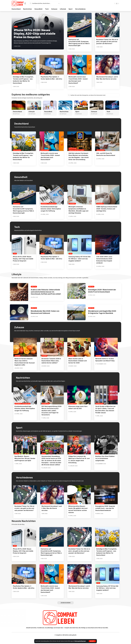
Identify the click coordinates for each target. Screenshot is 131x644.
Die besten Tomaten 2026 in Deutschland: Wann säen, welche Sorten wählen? (51, 362)
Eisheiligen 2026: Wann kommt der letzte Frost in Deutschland (102, 290)
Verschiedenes (101, 36)
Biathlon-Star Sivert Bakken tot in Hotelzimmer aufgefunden (105, 459)
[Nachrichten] (65, 105)
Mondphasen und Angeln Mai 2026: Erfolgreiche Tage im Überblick (103, 313)
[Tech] (112, 105)
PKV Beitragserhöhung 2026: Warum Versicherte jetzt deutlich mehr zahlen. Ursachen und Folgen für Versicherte (52, 411)
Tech (16, 27)
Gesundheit (72, 36)
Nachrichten (64, 111)
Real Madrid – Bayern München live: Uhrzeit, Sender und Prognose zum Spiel (25, 459)
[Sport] (81, 105)
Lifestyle (32, 111)
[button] (92, 641)
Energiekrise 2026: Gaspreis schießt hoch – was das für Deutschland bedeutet (105, 508)
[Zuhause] (97, 105)
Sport (77, 111)
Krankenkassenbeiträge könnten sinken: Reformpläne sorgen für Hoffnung (51, 208)
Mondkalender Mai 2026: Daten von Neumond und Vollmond (45, 313)
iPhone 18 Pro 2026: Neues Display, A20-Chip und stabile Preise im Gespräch (35, 34)
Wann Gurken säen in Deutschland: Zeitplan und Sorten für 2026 (78, 362)
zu (72, 641)
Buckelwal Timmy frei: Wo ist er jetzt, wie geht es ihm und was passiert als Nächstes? (107, 41)
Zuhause (94, 111)
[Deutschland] (19, 105)
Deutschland (17, 74)
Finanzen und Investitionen (76, 150)
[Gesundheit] (50, 105)
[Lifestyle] (34, 105)
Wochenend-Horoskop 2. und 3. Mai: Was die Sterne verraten (52, 508)
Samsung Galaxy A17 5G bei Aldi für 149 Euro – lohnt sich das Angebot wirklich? (78, 258)
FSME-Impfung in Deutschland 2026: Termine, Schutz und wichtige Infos (107, 208)
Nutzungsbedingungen (80, 641)
